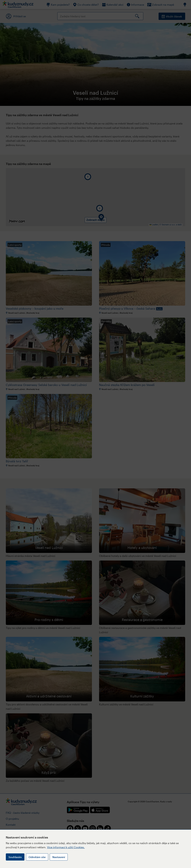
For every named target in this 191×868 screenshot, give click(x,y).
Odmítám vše (37, 857)
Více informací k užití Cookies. (66, 847)
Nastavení (59, 857)
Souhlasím (15, 857)
